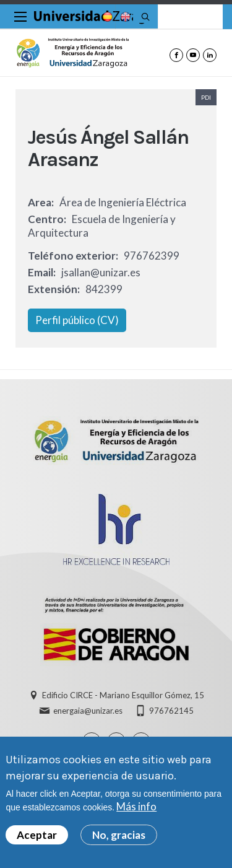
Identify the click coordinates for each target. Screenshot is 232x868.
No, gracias (119, 837)
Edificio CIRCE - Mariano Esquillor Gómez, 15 (123, 695)
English (124, 17)
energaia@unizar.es (88, 711)
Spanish (106, 17)
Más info (136, 809)
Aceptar (37, 837)
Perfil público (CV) (77, 320)
